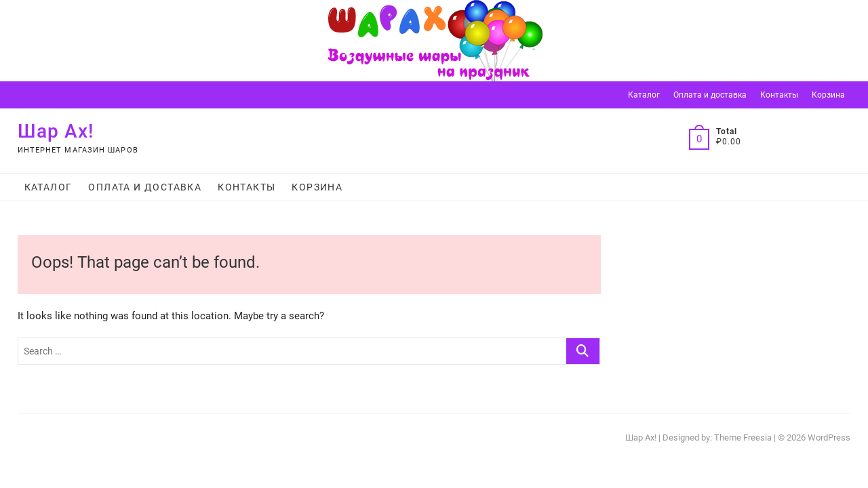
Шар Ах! (56, 131)
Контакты (779, 95)
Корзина (828, 95)
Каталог (644, 95)
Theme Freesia (743, 438)
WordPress (829, 438)
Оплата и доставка (710, 95)
